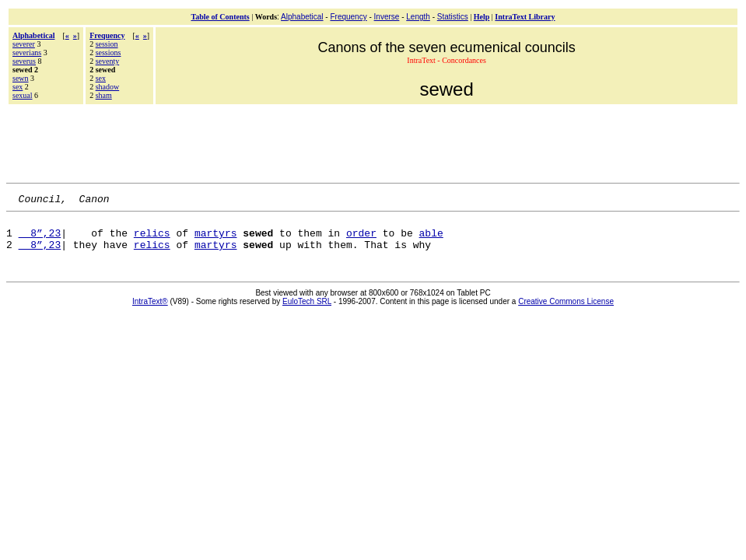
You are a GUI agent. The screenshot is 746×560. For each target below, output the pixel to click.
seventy (108, 61)
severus (24, 61)
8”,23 (40, 240)
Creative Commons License (566, 311)
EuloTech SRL (307, 311)
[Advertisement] (373, 142)
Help (482, 17)
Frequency (348, 17)
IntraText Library (525, 17)
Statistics (453, 17)
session (107, 44)
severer (24, 44)
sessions (109, 52)
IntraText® (150, 311)
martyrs (216, 240)
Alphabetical (302, 17)
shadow (108, 87)
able (431, 240)
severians (27, 52)
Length (418, 17)
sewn (21, 78)
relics (152, 240)
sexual (23, 95)
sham (104, 95)
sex (18, 87)
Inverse (387, 17)
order (361, 240)
